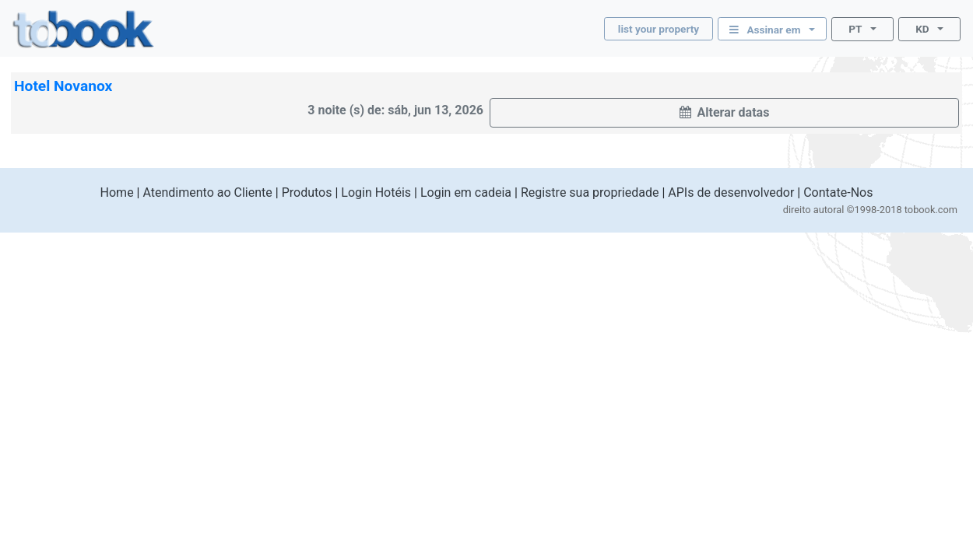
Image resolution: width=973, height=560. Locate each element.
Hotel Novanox (63, 86)
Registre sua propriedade (590, 192)
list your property (659, 29)
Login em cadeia (466, 192)
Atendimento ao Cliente (207, 192)
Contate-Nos (838, 192)
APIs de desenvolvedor (731, 192)
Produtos (307, 192)
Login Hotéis (376, 192)
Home (117, 192)
